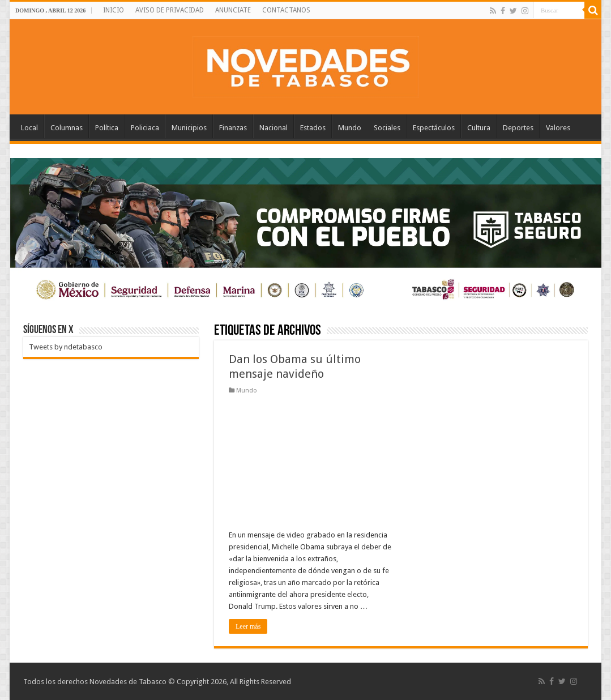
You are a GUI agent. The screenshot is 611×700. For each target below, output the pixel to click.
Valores (558, 128)
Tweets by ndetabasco (66, 347)
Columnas (67, 128)
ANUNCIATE (233, 10)
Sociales (387, 128)
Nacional (274, 128)
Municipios (189, 128)
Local (29, 128)
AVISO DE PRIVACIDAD (170, 10)
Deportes (518, 128)
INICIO (114, 10)
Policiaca (145, 128)
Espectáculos (434, 128)
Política (107, 128)
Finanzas (233, 128)
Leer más (248, 626)
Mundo (350, 128)
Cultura (479, 128)
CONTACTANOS (286, 10)
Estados (313, 128)
